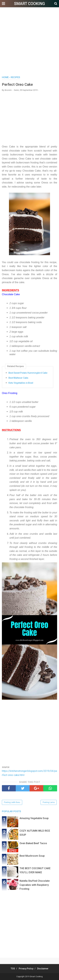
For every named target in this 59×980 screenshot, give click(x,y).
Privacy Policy (26, 969)
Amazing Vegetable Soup (34, 818)
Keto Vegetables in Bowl (21, 383)
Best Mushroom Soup (32, 856)
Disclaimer (43, 969)
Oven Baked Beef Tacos (33, 843)
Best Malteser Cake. (19, 378)
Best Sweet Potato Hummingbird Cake (28, 373)
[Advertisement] (29, 43)
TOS (13, 969)
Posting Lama (49, 802)
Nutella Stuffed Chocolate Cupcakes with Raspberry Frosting (35, 885)
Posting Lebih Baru (12, 802)
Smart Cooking (29, 4)
